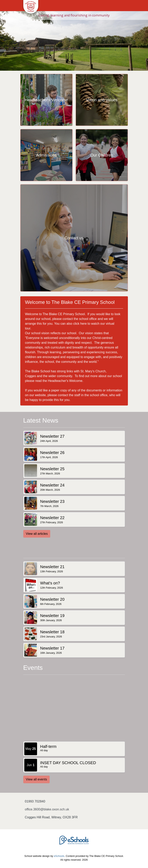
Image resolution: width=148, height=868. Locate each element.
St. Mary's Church (93, 371)
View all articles (37, 534)
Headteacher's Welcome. (66, 381)
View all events (36, 779)
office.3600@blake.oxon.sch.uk (47, 809)
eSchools (59, 856)
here (83, 324)
